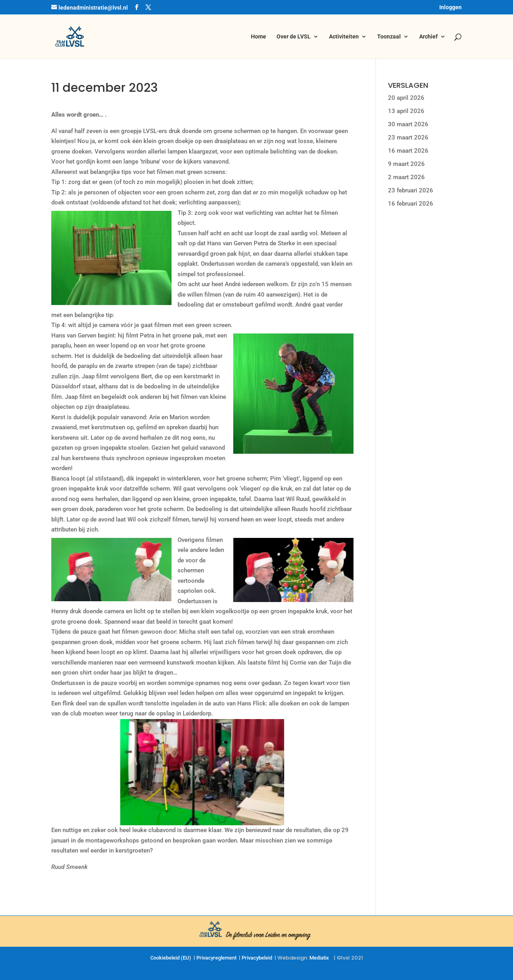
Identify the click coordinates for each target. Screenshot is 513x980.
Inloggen (450, 7)
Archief (428, 37)
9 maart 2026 (406, 164)
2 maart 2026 (406, 177)
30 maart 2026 (408, 124)
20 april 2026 (406, 98)
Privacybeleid (257, 958)
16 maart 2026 (408, 151)
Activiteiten (344, 37)
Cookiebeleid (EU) (171, 958)
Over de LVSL (294, 37)
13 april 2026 (406, 111)
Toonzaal (389, 37)
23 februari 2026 (411, 190)
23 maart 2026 (408, 137)
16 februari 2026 (411, 204)
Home (259, 37)
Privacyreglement (216, 958)
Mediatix (319, 958)
